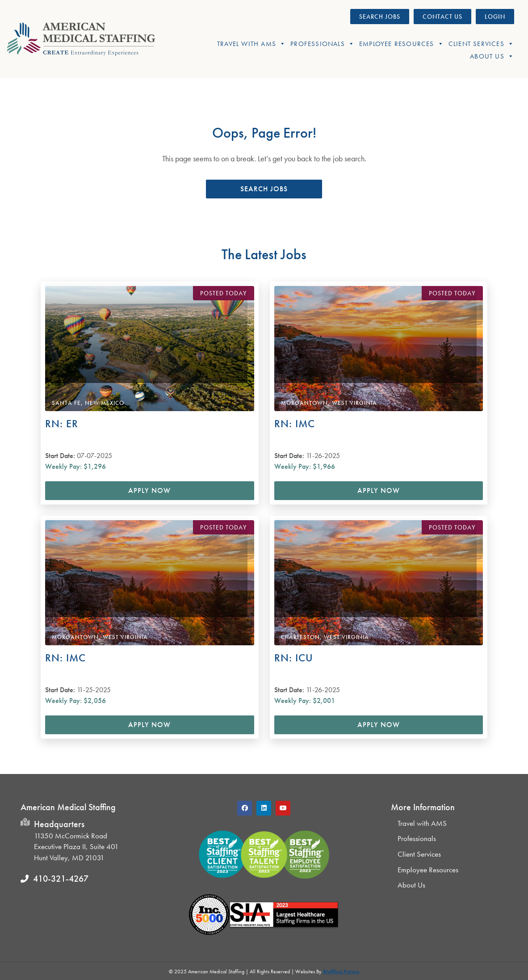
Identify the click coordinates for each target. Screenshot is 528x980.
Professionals (323, 44)
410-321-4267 (61, 879)
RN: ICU (294, 658)
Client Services (481, 44)
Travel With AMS (251, 44)
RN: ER (62, 423)
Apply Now (149, 490)
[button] (264, 189)
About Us (492, 56)
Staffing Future (341, 972)
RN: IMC (295, 423)
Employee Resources (402, 44)
